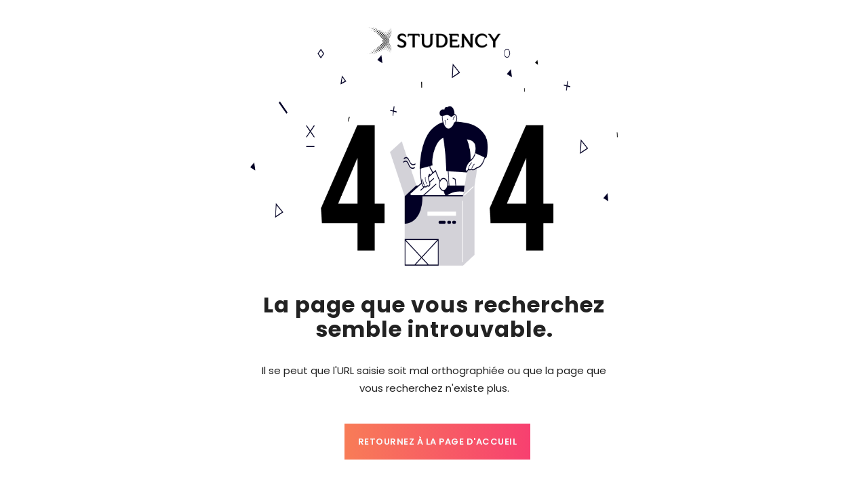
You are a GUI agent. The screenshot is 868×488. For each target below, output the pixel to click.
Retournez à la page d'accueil (438, 442)
